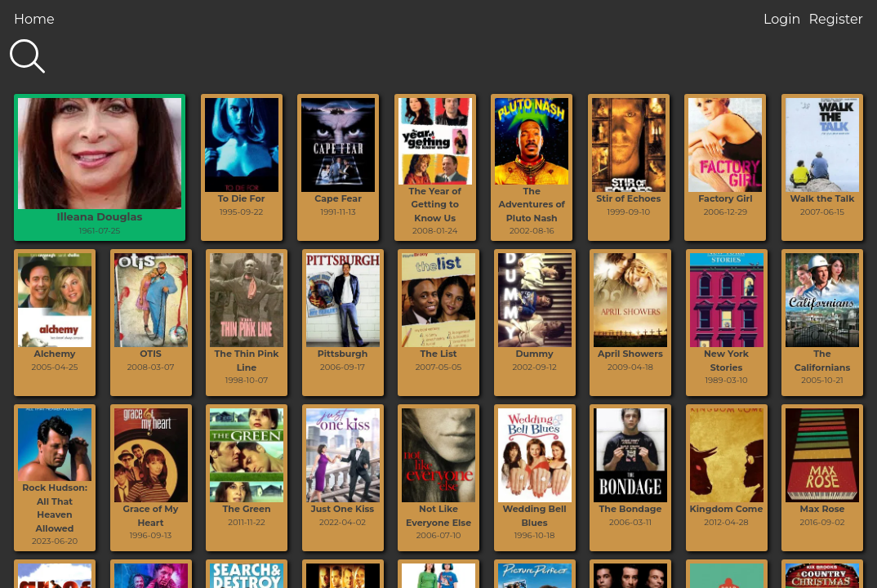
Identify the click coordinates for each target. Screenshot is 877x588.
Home (34, 19)
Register (836, 19)
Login (782, 19)
